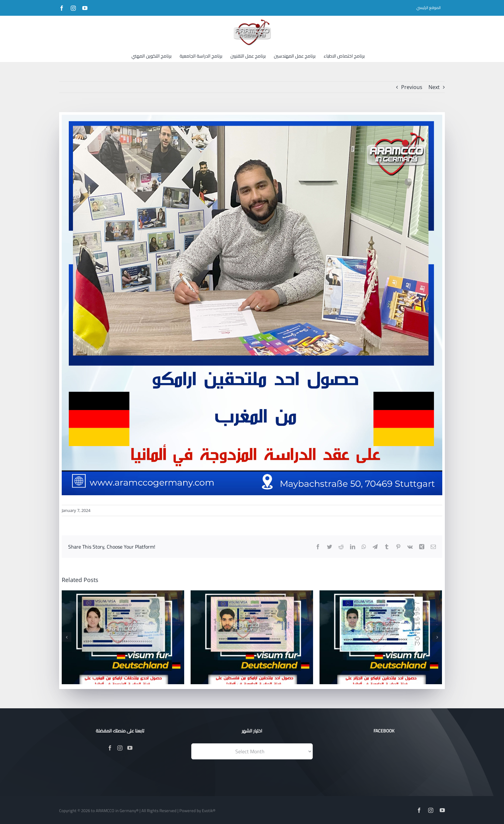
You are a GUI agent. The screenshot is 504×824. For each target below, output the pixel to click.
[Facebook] (110, 748)
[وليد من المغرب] (252, 305)
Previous (412, 87)
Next (434, 87)
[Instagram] (120, 748)
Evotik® (209, 811)
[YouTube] (130, 748)
